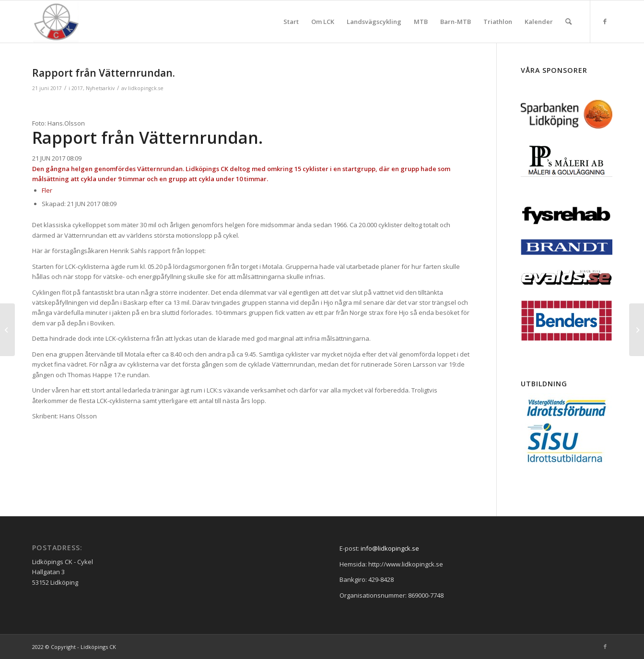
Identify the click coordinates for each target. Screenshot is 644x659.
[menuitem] (291, 22)
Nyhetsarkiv (100, 88)
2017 (77, 88)
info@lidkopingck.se (390, 548)
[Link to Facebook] (605, 21)
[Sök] (568, 22)
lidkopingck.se (146, 88)
